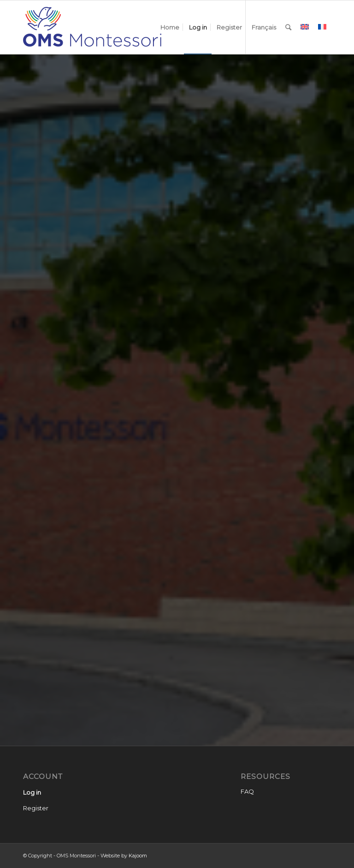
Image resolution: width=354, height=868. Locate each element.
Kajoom (138, 856)
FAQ (247, 791)
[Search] (288, 27)
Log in (32, 792)
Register (36, 808)
